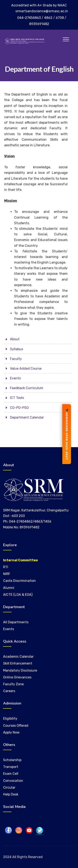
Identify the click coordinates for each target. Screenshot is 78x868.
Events (9, 629)
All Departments (16, 622)
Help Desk (11, 794)
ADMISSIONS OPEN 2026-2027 (67, 434)
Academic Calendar (18, 657)
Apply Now (11, 732)
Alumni (9, 588)
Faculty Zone (13, 684)
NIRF (7, 574)
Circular (9, 787)
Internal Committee (20, 560)
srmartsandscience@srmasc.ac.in (42, 11)
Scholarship (12, 760)
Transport (11, 767)
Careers (9, 691)
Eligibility (10, 718)
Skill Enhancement (18, 663)
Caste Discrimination (19, 581)
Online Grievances (17, 677)
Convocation (13, 781)
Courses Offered (16, 726)
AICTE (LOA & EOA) (18, 595)
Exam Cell (11, 774)
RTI (6, 567)
